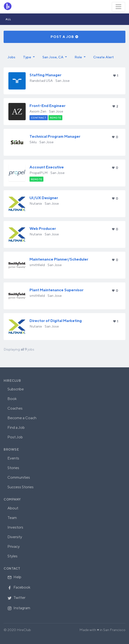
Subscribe (16, 389)
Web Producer (43, 229)
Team (12, 518)
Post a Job (65, 37)
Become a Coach (22, 418)
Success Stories (21, 487)
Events (13, 458)
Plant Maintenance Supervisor (56, 290)
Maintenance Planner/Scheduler (59, 259)
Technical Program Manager (55, 136)
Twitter (16, 598)
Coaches (15, 408)
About (13, 508)
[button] (29, 57)
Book (12, 399)
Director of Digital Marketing (56, 321)
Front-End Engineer (47, 106)
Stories (13, 468)
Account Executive (47, 167)
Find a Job (16, 427)
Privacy (14, 546)
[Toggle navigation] (118, 7)
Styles (12, 556)
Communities (19, 477)
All (8, 19)
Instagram (19, 608)
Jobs (11, 57)
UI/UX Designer (44, 198)
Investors (15, 527)
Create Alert (103, 57)
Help (14, 577)
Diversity (15, 537)
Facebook (19, 587)
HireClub (12, 381)
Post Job (15, 437)
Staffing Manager (45, 75)
